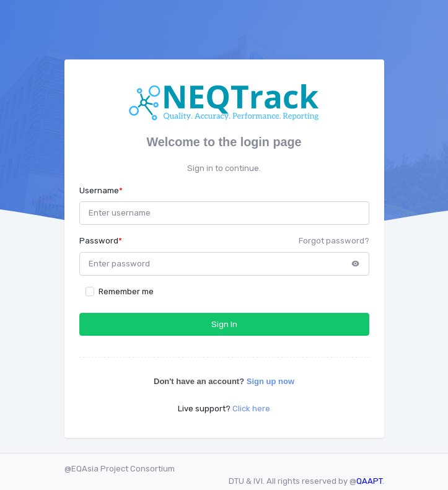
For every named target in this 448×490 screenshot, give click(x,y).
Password (101, 241)
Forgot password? (334, 241)
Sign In (224, 324)
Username (101, 190)
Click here (251, 409)
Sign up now (270, 381)
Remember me (126, 291)
